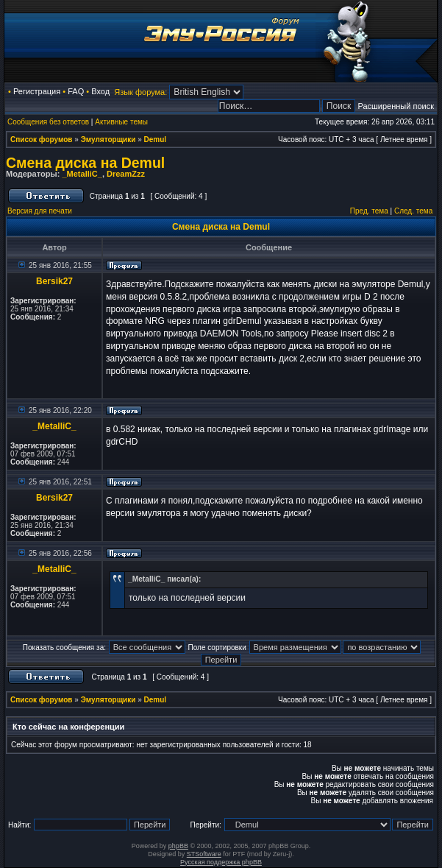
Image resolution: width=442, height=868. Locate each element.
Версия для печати (40, 211)
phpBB (178, 846)
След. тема (413, 211)
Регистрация (37, 91)
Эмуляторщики (108, 140)
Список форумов (42, 140)
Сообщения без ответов (48, 122)
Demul (156, 140)
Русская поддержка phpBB (221, 862)
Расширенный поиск (396, 106)
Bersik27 (54, 281)
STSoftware (204, 854)
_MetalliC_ (82, 174)
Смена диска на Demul (85, 163)
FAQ (76, 91)
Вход (100, 91)
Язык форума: (140, 92)
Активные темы (121, 122)
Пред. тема (369, 211)
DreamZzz (126, 174)
